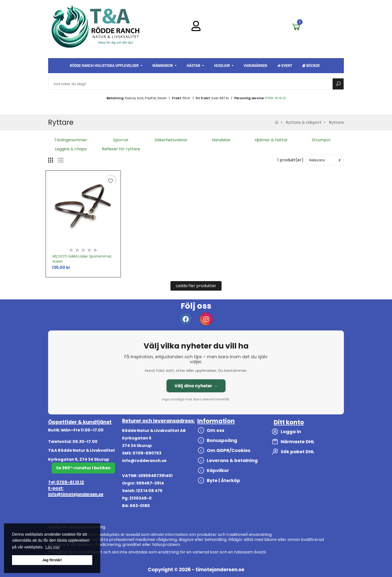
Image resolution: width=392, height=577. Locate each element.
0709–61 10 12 (275, 98)
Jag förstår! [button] (52, 560)
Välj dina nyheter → (196, 386)
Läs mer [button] (53, 547)
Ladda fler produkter (196, 286)
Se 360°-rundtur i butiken (83, 468)
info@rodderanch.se (144, 461)
